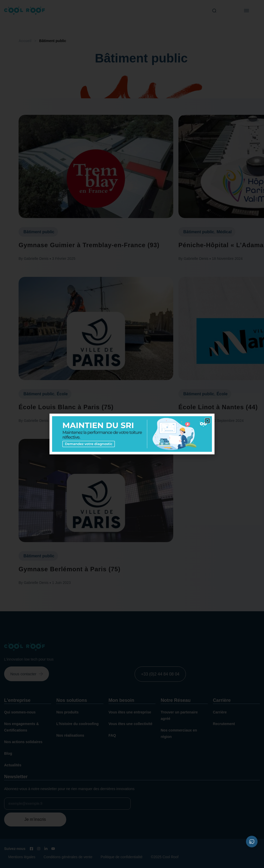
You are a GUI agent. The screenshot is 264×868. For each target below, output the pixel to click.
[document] (132, 434)
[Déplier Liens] (252, 842)
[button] (207, 421)
